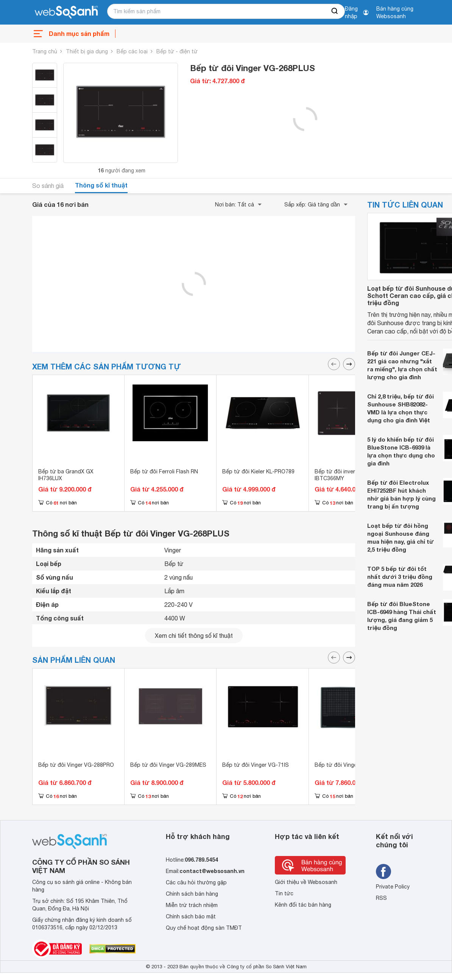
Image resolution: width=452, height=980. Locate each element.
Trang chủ (45, 51)
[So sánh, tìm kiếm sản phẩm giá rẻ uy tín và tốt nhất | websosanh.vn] (66, 12)
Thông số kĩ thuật (101, 185)
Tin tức (284, 893)
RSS (381, 898)
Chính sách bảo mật (191, 916)
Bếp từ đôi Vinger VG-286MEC (353, 765)
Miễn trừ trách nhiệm (192, 905)
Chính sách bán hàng (192, 894)
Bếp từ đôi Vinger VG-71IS (256, 765)
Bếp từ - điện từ (177, 51)
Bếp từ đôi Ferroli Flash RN (164, 471)
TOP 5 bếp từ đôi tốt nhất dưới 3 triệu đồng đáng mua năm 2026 (400, 577)
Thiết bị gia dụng (87, 51)
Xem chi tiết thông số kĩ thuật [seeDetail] (194, 636)
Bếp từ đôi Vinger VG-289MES (168, 765)
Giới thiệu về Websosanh (306, 882)
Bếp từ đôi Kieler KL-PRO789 (258, 471)
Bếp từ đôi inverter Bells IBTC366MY (345, 475)
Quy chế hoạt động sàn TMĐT (204, 928)
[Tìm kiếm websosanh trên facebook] (383, 871)
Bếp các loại (132, 51)
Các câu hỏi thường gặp (196, 882)
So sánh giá (48, 186)
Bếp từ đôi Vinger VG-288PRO (76, 765)
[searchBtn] (335, 11)
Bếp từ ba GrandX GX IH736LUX (66, 475)
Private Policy (393, 887)
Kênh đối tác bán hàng (303, 905)
